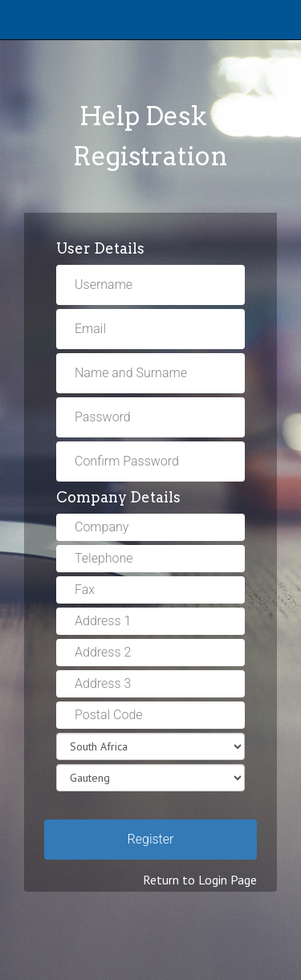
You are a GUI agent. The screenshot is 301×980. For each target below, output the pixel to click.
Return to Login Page (200, 880)
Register (151, 839)
